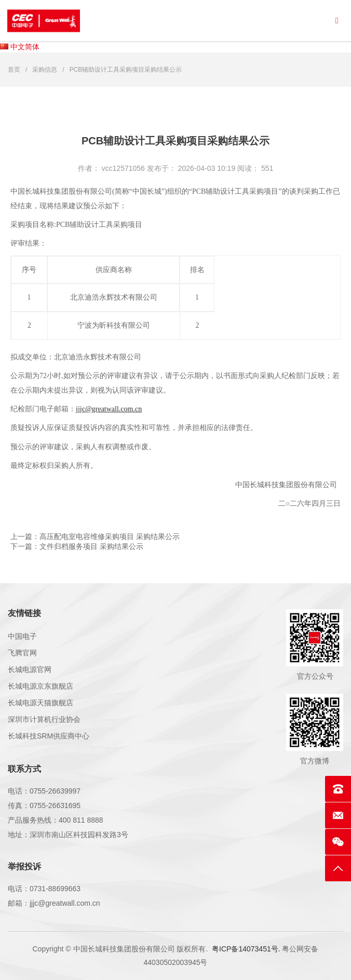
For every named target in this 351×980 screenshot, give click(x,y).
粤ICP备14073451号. (246, 949)
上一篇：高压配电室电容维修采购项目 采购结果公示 (95, 536)
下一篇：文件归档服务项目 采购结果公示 (77, 546)
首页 (14, 70)
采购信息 (45, 70)
